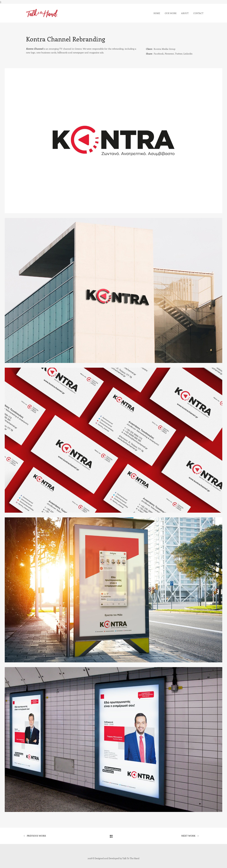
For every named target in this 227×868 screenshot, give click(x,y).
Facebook (159, 54)
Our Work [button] (171, 13)
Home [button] (157, 13)
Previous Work (35, 836)
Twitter (179, 54)
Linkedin (188, 54)
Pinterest (169, 54)
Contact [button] (198, 13)
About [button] (185, 13)
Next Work (190, 836)
